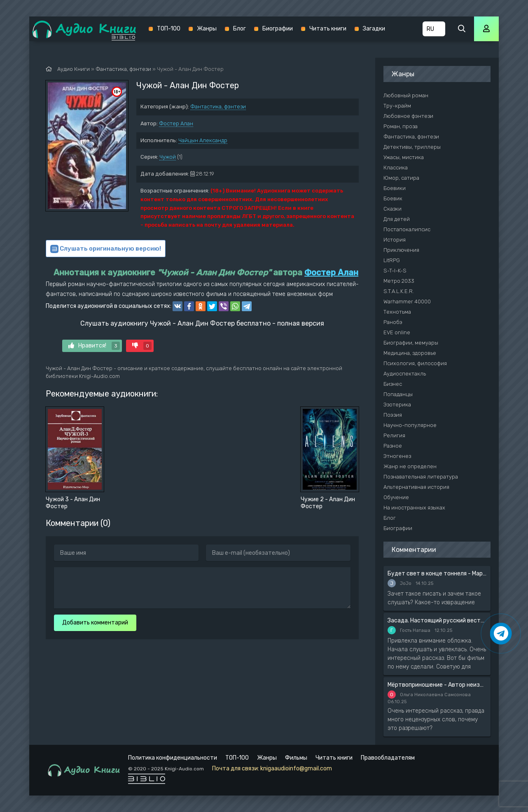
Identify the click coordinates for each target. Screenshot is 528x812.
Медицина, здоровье (410, 353)
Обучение (396, 497)
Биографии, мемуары (411, 343)
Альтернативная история (416, 487)
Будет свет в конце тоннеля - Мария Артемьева (437, 574)
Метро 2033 (399, 281)
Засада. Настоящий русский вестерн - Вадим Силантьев (437, 621)
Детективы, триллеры (412, 147)
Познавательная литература (421, 477)
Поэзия (393, 415)
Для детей (397, 219)
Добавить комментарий (95, 623)
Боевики (395, 188)
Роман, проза (401, 126)
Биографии (278, 29)
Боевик (393, 198)
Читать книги (328, 29)
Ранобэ (393, 322)
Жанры (207, 29)
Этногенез (397, 456)
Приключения (401, 250)
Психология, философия (415, 363)
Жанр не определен (410, 466)
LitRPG (392, 260)
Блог (239, 29)
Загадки (374, 29)
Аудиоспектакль (405, 374)
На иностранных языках (414, 508)
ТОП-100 (169, 29)
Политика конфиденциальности (173, 758)
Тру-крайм (397, 106)
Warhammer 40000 (407, 302)
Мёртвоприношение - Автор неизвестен (437, 685)
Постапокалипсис (407, 229)
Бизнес (393, 384)
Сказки (392, 209)
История (395, 240)
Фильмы (296, 758)
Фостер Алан (176, 123)
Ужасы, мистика (404, 157)
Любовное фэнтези (408, 116)
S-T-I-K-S (395, 271)
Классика (396, 168)
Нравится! (94, 346)
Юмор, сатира (401, 178)
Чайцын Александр (203, 140)
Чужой (168, 157)
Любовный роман (406, 95)
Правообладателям (388, 758)
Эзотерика (397, 405)
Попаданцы (398, 394)
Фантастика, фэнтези (218, 107)
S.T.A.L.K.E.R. (399, 291)
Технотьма (397, 312)
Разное (393, 446)
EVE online (397, 332)
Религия (394, 435)
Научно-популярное (410, 425)
